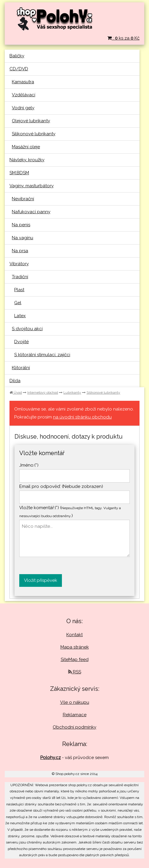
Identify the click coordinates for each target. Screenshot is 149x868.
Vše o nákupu (75, 702)
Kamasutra (23, 82)
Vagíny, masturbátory (32, 186)
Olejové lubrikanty (31, 121)
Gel (18, 303)
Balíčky (17, 56)
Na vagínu (23, 238)
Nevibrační (23, 199)
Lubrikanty (72, 393)
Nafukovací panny (31, 212)
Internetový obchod (43, 393)
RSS (75, 672)
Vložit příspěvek (41, 580)
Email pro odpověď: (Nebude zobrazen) (61, 486)
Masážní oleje (26, 147)
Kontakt (74, 635)
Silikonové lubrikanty (34, 134)
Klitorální (21, 368)
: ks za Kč (124, 38)
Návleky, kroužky (27, 160)
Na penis (21, 225)
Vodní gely (23, 108)
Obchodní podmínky (74, 727)
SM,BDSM (19, 173)
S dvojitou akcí (27, 329)
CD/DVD (19, 69)
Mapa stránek (75, 647)
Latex (20, 316)
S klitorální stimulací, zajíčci (42, 355)
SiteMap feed (75, 659)
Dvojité (21, 342)
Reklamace (75, 715)
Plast (19, 290)
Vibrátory (19, 264)
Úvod (16, 393)
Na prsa (20, 251)
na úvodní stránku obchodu (82, 417)
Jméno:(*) (29, 465)
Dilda (15, 381)
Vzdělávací (24, 95)
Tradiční (20, 277)
